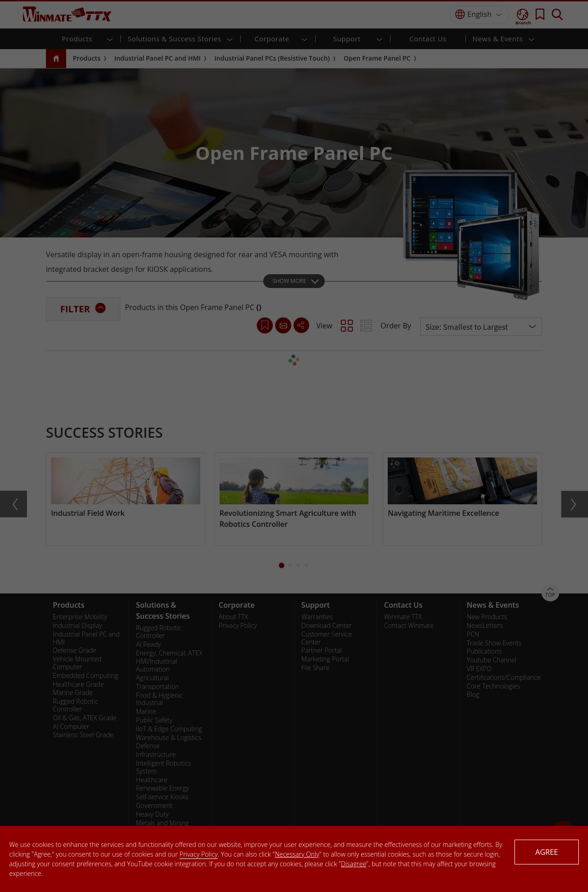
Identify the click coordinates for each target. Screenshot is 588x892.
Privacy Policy (199, 854)
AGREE (546, 852)
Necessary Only (297, 854)
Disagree (353, 864)
